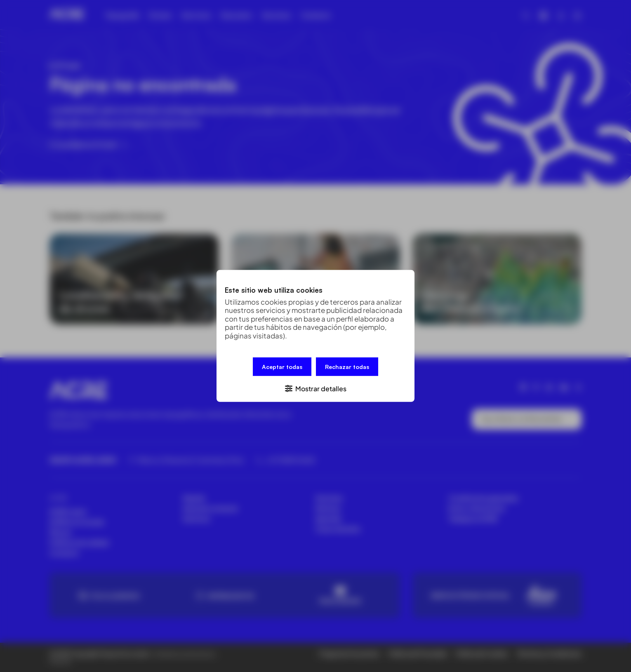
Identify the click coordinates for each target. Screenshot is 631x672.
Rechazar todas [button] (347, 367)
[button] (315, 388)
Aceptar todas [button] (282, 367)
